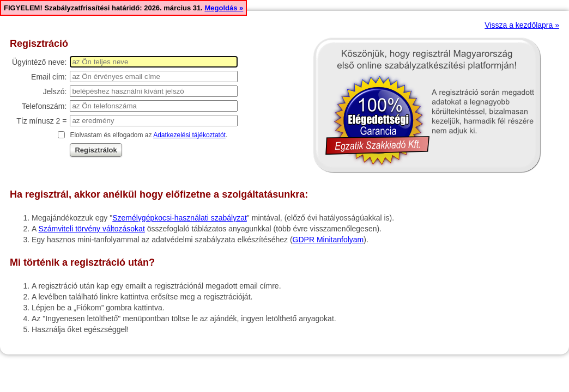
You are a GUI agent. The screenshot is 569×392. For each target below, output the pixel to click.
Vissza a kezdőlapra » (522, 25)
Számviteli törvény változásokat (91, 229)
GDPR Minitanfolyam (328, 240)
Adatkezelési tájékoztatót (189, 135)
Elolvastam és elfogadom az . (149, 135)
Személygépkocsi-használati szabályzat (180, 218)
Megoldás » (224, 8)
